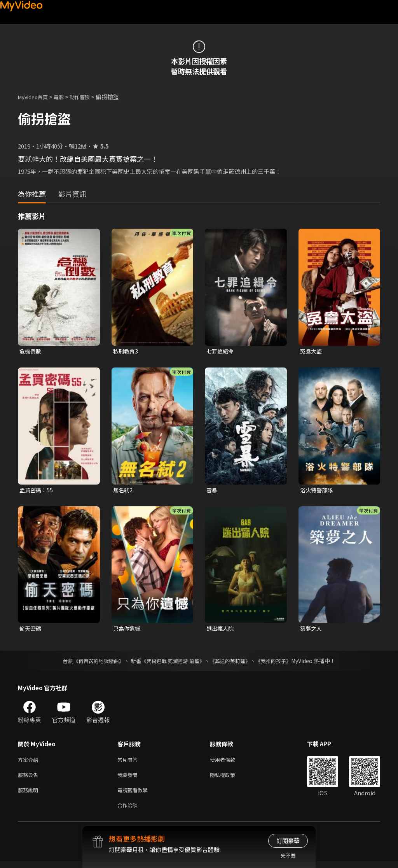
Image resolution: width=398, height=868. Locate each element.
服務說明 (30, 795)
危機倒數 (31, 351)
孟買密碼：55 (37, 491)
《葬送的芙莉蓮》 (233, 663)
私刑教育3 (126, 351)
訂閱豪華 (288, 841)
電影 (65, 97)
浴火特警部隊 (318, 491)
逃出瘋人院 (221, 630)
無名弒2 (123, 491)
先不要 (288, 855)
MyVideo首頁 (36, 97)
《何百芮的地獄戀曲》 (94, 663)
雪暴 (212, 491)
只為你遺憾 (128, 630)
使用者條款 (229, 762)
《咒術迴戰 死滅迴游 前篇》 (172, 663)
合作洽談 (129, 811)
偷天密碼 (31, 630)
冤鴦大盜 (312, 351)
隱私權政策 (229, 778)
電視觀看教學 (135, 795)
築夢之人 (312, 630)
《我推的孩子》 (279, 663)
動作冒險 (88, 97)
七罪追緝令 (221, 351)
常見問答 (129, 762)
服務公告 (30, 778)
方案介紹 (30, 762)
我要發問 (129, 778)
